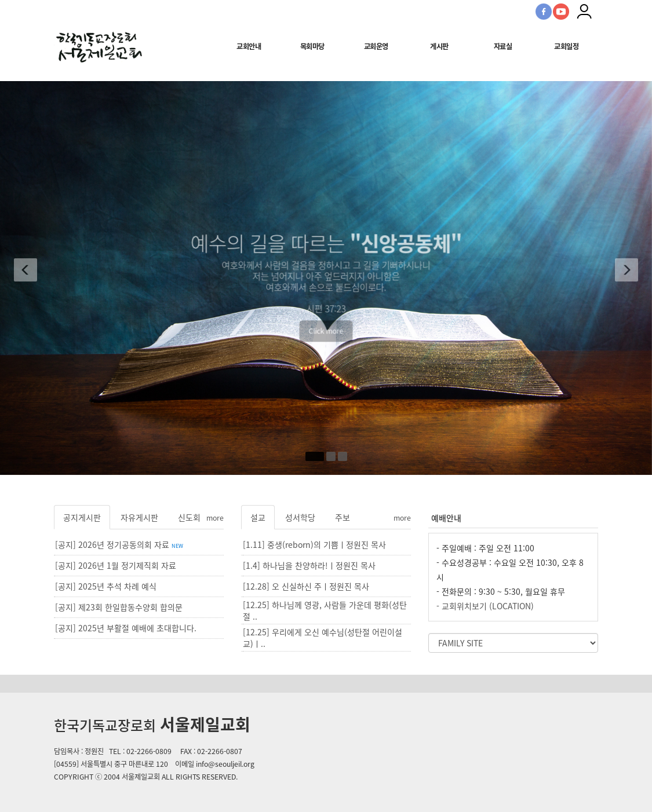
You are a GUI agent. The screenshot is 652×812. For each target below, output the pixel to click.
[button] (23, 272)
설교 (258, 517)
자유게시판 (139, 517)
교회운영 (376, 46)
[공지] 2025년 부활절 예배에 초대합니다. (126, 628)
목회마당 (312, 46)
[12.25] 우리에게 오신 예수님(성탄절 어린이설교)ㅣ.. (323, 638)
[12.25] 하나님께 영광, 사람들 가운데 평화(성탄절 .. (325, 610)
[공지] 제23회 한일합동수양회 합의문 (119, 607)
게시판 (439, 46)
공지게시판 (82, 517)
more (215, 518)
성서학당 (300, 517)
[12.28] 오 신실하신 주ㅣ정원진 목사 (306, 586)
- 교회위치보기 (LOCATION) (485, 606)
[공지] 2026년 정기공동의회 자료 (119, 544)
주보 (343, 517)
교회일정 (566, 46)
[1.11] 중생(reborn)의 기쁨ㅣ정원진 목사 (314, 544)
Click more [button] (326, 346)
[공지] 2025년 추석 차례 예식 (106, 586)
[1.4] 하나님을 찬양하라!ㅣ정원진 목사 (309, 565)
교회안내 (249, 46)
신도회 (189, 517)
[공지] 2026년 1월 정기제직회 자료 (116, 565)
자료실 (503, 46)
